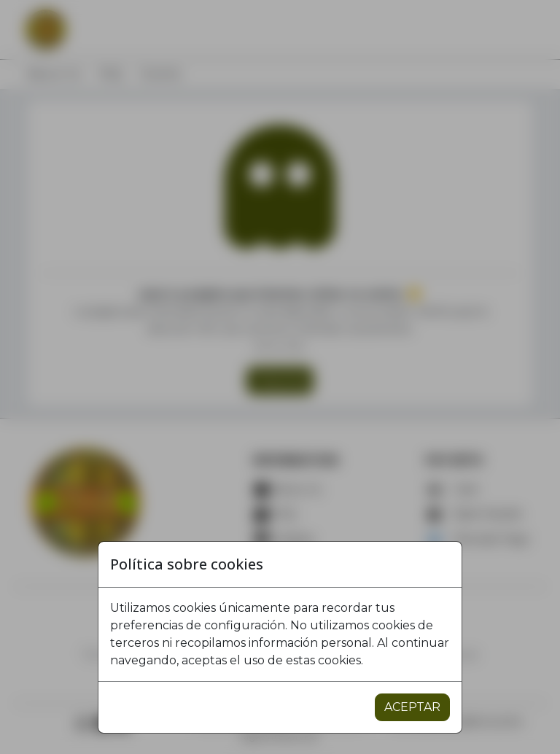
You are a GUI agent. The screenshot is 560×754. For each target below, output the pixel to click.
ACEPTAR (412, 707)
